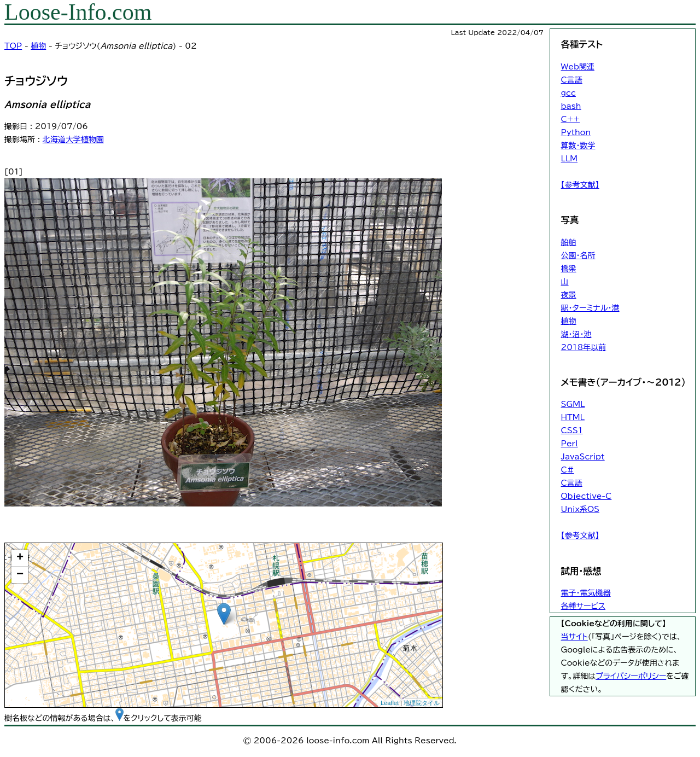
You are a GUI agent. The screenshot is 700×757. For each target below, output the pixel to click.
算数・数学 (578, 145)
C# (568, 470)
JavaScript (583, 457)
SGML (573, 404)
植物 (38, 46)
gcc (568, 93)
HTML (573, 417)
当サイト (574, 637)
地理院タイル (422, 703)
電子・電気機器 (586, 593)
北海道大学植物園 (73, 139)
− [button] (20, 575)
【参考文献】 (580, 185)
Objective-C (587, 496)
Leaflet (390, 703)
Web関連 (578, 67)
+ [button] (20, 558)
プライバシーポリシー (631, 676)
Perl (570, 444)
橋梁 (569, 269)
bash (571, 106)
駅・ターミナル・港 (590, 308)
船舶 (569, 242)
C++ (571, 119)
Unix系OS (580, 509)
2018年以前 (584, 347)
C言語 (572, 80)
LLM (570, 159)
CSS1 (572, 430)
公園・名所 (578, 255)
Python (576, 132)
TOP (13, 46)
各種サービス (583, 606)
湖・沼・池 (576, 334)
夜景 (569, 295)
